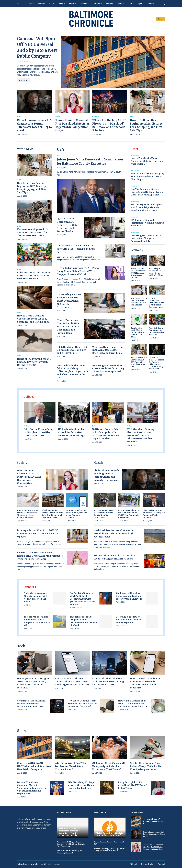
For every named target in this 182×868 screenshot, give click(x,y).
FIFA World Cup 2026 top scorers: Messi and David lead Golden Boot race (81, 785)
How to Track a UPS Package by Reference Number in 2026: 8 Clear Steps (147, 176)
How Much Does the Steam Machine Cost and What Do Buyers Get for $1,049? (82, 704)
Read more (23, 80)
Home (31, 4)
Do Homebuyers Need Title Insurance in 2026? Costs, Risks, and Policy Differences (69, 301)
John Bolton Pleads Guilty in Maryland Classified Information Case (39, 432)
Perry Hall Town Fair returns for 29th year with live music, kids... (156, 331)
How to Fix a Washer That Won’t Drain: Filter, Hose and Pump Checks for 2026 (132, 704)
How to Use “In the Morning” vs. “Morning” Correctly (69, 852)
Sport (140, 4)
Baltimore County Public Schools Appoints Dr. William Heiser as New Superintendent (107, 434)
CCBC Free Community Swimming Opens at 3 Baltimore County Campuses (157, 303)
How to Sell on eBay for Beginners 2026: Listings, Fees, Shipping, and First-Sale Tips (32, 188)
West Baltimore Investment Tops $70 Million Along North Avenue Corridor (138, 273)
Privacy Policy (147, 864)
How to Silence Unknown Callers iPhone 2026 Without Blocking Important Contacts (72, 682)
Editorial (133, 864)
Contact (161, 19)
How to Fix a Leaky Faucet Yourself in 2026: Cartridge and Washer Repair (147, 161)
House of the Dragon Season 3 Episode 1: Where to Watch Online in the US (34, 362)
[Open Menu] (18, 4)
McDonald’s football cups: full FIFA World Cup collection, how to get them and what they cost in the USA (72, 372)
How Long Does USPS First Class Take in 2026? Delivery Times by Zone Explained (108, 369)
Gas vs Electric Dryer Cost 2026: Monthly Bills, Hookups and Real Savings (76, 249)
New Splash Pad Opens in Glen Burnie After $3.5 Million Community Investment (129, 514)
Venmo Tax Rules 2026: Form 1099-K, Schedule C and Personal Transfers (77, 514)
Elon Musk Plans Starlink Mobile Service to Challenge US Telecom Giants (109, 682)
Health (120, 4)
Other (151, 4)
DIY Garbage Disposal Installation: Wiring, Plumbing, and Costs (147, 223)
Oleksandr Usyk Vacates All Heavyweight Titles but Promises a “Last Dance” (109, 766)
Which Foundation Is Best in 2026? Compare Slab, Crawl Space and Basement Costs (52, 514)
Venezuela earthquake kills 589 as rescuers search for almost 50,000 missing (33, 232)
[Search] (164, 4)
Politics (72, 4)
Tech (130, 4)
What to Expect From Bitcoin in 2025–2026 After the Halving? (109, 834)
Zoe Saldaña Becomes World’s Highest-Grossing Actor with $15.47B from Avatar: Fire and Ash (83, 599)
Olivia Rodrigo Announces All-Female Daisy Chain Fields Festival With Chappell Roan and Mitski (79, 271)
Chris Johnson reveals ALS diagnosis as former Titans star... (154, 834)
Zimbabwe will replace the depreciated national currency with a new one (129, 596)
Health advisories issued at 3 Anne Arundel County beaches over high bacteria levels (114, 534)
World (61, 4)
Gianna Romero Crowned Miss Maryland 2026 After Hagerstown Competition (72, 124)
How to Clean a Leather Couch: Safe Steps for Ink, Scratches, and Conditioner (33, 319)
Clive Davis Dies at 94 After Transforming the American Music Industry (154, 514)
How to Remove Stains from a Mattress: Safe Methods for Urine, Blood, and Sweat (27, 514)
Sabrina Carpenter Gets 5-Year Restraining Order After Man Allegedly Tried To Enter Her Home (40, 556)
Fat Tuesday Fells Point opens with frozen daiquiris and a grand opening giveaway (147, 207)
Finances (97, 4)
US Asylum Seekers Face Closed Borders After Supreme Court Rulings (72, 432)
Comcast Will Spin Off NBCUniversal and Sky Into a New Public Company (34, 766)
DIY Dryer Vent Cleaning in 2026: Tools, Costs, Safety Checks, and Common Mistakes (33, 683)
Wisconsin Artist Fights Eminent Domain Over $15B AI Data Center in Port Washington (71, 844)
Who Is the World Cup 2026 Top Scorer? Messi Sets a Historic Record (70, 766)
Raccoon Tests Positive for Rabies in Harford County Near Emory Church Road (104, 514)
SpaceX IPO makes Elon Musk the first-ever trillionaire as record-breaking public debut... (156, 363)
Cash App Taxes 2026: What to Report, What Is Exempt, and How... (138, 332)
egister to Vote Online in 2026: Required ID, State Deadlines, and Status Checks (67, 225)
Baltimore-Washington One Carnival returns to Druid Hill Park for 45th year (34, 276)
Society (109, 4)
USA (51, 4)
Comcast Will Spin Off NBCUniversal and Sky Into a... (153, 821)
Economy (84, 4)
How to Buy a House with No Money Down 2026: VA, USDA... (156, 272)
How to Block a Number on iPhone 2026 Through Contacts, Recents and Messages (145, 683)
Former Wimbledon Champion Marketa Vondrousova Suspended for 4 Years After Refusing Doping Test (32, 788)
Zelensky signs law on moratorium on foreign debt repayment (128, 620)
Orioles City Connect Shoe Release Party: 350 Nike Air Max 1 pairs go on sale (146, 766)
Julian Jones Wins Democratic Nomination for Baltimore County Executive (90, 161)
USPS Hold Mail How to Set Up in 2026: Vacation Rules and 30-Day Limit (72, 350)
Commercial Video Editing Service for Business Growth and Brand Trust (31, 704)
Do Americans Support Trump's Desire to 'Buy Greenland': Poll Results (109, 850)
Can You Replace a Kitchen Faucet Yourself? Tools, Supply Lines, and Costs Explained (147, 192)
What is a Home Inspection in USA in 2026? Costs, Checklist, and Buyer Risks (107, 350)
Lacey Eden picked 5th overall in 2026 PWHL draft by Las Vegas (133, 785)
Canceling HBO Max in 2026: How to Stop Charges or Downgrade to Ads (146, 238)
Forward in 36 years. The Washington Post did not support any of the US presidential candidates (69, 832)
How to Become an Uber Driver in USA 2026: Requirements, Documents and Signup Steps (69, 327)
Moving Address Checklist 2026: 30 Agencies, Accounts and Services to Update (38, 533)
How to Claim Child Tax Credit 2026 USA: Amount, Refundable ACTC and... (139, 362)
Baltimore (41, 4)
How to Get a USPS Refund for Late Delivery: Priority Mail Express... (139, 302)
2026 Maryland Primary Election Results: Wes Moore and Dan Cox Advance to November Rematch (141, 435)
